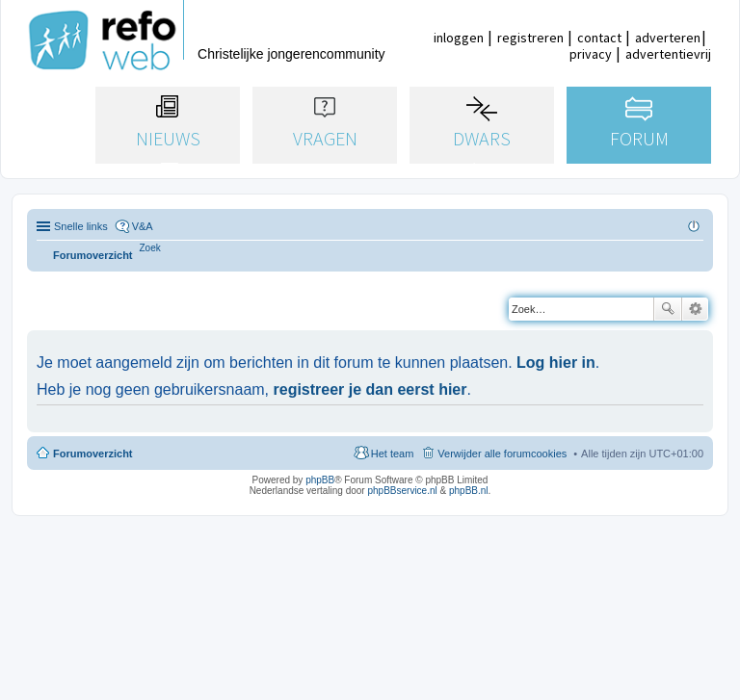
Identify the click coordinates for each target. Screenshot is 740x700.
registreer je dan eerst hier (370, 389)
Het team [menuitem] (393, 454)
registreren (530, 38)
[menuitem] (150, 248)
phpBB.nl (469, 491)
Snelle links (81, 226)
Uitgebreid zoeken (695, 309)
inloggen (459, 38)
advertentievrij (668, 54)
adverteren (668, 38)
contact (599, 38)
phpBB (320, 480)
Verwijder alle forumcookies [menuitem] (502, 454)
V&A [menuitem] (143, 226)
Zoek (668, 309)
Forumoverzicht (93, 454)
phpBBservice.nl (402, 491)
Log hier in (556, 363)
